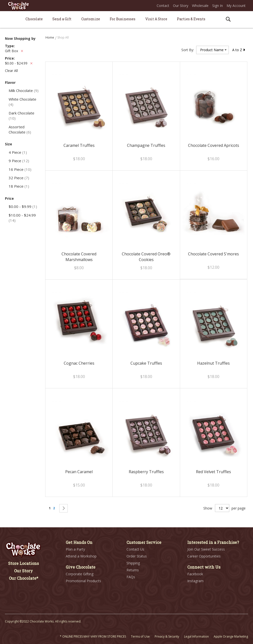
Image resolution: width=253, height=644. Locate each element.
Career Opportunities (204, 556)
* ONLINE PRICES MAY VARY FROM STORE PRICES (93, 636)
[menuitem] (34, 19)
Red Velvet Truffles (213, 472)
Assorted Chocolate (20, 129)
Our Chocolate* (24, 578)
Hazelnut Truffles (213, 363)
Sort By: (188, 50)
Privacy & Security (167, 636)
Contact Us (135, 549)
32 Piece (19, 178)
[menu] (126, 20)
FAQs (131, 577)
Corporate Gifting (80, 574)
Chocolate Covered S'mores (213, 254)
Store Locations (23, 563)
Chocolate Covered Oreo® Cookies (146, 257)
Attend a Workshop (81, 556)
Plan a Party (75, 549)
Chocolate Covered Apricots (214, 145)
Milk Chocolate (24, 90)
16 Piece (20, 169)
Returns (133, 570)
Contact (163, 6)
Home (50, 37)
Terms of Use (140, 636)
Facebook (195, 574)
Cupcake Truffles (146, 363)
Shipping (133, 563)
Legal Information (196, 636)
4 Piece (18, 152)
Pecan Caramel (79, 472)
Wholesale (200, 6)
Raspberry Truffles (146, 472)
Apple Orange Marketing (231, 636)
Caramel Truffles (79, 145)
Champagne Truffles (146, 145)
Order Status (137, 556)
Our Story (181, 6)
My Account (236, 6)
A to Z (239, 50)
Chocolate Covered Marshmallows (79, 257)
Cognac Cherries (79, 363)
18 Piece (19, 186)
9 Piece (19, 161)
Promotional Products (83, 581)
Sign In (218, 6)
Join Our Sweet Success (206, 549)
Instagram (195, 581)
